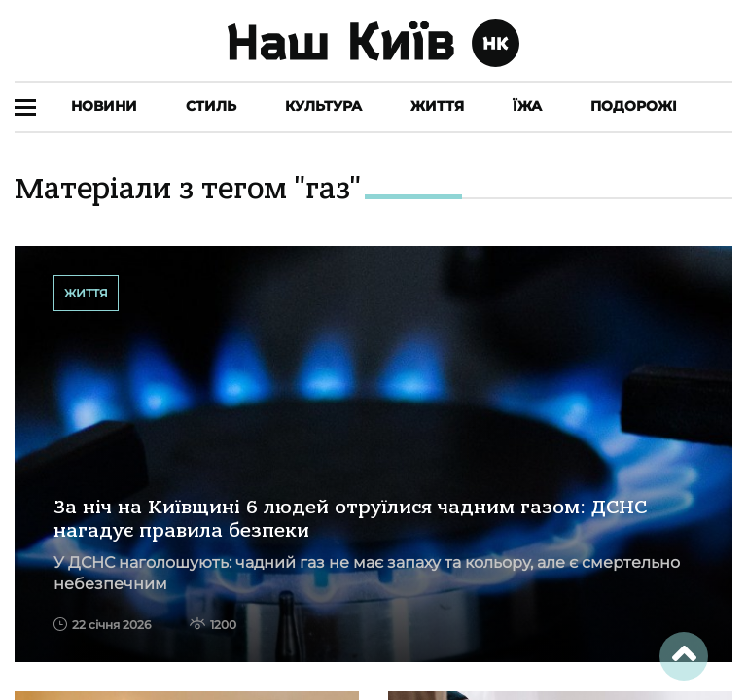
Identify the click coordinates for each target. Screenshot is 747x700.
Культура (323, 106)
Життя (437, 106)
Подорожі (634, 106)
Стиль (211, 106)
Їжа (527, 106)
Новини (104, 106)
